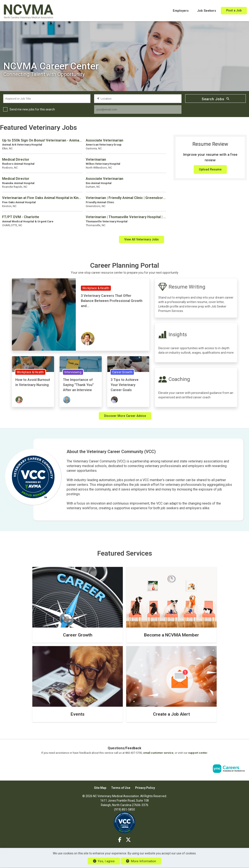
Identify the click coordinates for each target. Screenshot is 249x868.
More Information (141, 861)
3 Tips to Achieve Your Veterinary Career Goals (125, 385)
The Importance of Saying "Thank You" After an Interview (78, 385)
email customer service (158, 753)
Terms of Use (121, 788)
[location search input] (138, 99)
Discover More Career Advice (125, 416)
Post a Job (234, 10)
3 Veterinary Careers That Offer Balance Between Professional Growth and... (112, 301)
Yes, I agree (104, 861)
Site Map (100, 788)
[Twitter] (128, 840)
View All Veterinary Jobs (142, 239)
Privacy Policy (145, 788)
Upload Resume (210, 169)
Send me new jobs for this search (32, 109)
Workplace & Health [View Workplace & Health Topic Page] (96, 288)
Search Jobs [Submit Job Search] (216, 99)
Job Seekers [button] (207, 11)
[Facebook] (120, 840)
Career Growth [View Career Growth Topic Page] (122, 372)
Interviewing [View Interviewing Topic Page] (73, 372)
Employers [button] (181, 11)
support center (198, 753)
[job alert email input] (138, 109)
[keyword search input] (47, 99)
